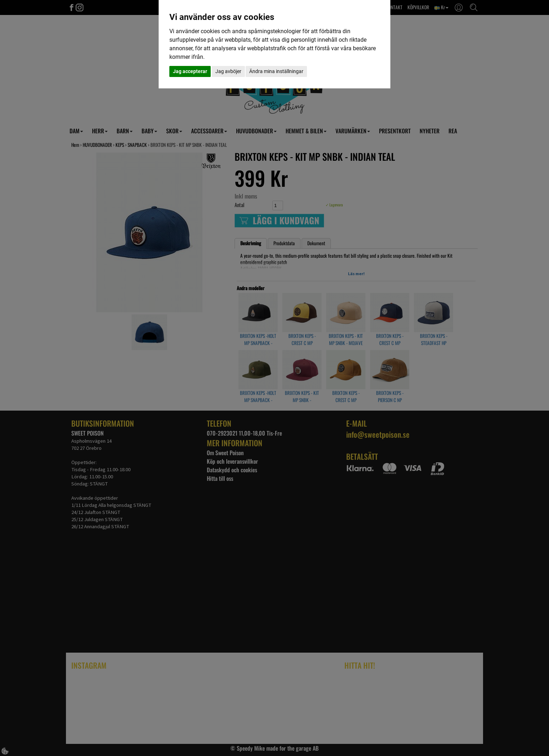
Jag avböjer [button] (228, 71)
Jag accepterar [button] (190, 71)
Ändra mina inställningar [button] (276, 71)
